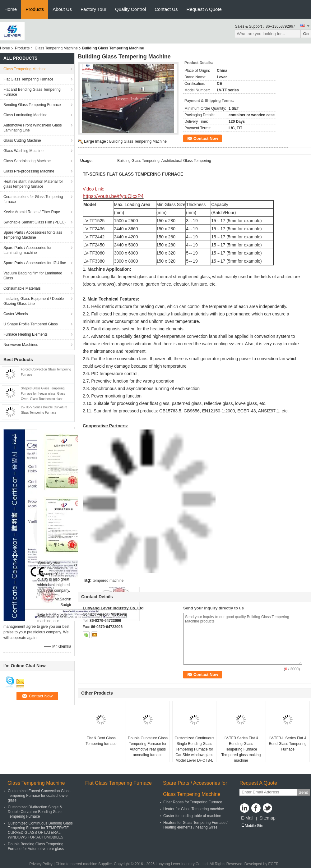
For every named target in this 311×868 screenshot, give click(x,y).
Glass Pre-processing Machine (29, 171)
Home (11, 9)
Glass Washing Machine (23, 151)
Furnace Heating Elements (26, 334)
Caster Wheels (16, 314)
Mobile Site (252, 826)
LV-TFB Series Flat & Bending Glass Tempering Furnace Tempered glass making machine (241, 749)
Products (35, 9)
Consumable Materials (22, 288)
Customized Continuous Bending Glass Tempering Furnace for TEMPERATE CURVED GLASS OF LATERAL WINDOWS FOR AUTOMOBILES (40, 830)
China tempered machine (77, 864)
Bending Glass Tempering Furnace (32, 105)
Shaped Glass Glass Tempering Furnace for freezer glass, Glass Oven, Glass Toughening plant (43, 394)
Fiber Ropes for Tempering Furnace (193, 802)
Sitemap (267, 818)
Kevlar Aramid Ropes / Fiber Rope (32, 212)
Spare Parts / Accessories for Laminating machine (28, 250)
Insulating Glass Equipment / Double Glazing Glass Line (34, 301)
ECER (274, 864)
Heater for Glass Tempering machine (194, 809)
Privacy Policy (41, 864)
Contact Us (166, 9)
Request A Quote (204, 9)
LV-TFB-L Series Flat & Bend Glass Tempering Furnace (288, 744)
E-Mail (247, 818)
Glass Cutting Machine (22, 140)
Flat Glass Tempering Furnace (28, 79)
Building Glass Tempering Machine (138, 141)
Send (303, 792)
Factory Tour (93, 9)
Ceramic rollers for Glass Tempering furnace (33, 199)
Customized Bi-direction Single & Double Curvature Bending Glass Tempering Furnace (35, 812)
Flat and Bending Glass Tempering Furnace (32, 92)
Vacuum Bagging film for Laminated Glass (33, 276)
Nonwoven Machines (21, 345)
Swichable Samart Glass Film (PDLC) (35, 222)
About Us (62, 9)
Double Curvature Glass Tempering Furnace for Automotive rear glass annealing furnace (148, 746)
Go (306, 34)
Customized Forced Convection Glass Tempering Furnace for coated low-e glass (39, 796)
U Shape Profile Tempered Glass (31, 324)
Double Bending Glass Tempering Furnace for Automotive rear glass (36, 846)
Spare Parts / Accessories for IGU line (35, 263)
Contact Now (206, 138)
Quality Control (130, 9)
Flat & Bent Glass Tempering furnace (101, 741)
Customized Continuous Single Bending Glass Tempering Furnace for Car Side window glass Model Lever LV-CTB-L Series (194, 752)
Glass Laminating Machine (25, 115)
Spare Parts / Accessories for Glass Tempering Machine (33, 235)
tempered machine (108, 581)
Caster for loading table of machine (192, 816)
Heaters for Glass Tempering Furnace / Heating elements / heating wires (195, 825)
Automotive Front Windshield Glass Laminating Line (32, 128)
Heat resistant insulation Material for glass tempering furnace (33, 184)
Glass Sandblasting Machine (27, 161)
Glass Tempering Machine (56, 48)
